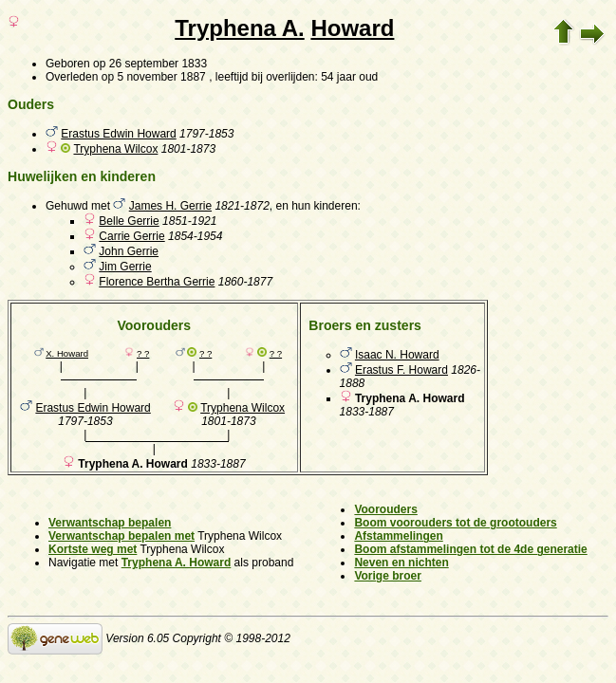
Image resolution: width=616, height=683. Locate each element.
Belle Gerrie (129, 221)
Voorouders (385, 509)
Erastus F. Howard (401, 370)
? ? (143, 353)
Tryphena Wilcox (115, 149)
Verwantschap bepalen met (121, 536)
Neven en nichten (401, 563)
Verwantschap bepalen (110, 523)
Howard (352, 28)
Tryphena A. (239, 28)
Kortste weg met (93, 549)
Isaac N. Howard (397, 355)
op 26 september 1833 (150, 64)
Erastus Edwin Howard (118, 134)
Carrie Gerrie (131, 236)
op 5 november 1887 (154, 77)
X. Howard (67, 353)
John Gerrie (129, 251)
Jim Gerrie (125, 267)
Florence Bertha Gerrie (157, 282)
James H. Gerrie (170, 206)
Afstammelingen (398, 536)
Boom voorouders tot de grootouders (455, 523)
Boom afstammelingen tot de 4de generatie (470, 549)
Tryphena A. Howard (177, 563)
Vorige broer (387, 576)
